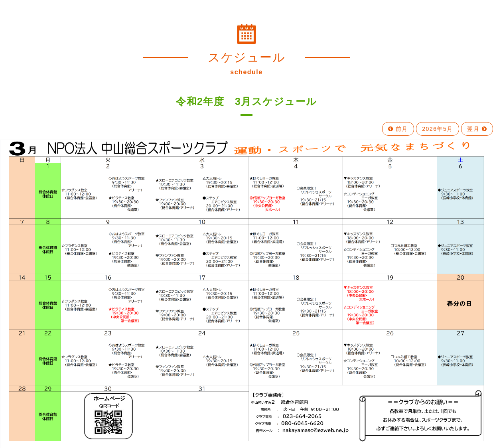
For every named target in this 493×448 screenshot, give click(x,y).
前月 (398, 129)
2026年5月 (437, 129)
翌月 (477, 129)
